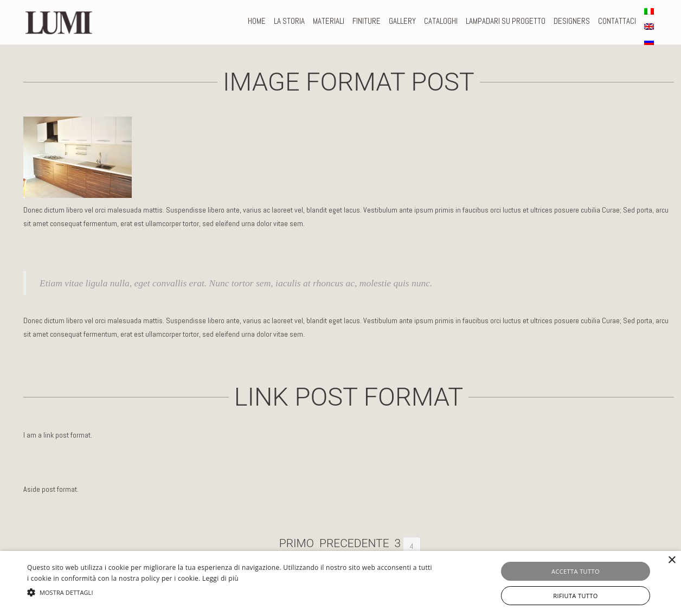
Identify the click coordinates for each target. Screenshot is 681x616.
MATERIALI (329, 21)
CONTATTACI (617, 21)
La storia (289, 21)
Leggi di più (220, 578)
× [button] (672, 560)
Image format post (349, 82)
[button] (231, 592)
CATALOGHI (441, 21)
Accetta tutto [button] (576, 571)
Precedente (354, 543)
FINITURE (367, 21)
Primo (297, 543)
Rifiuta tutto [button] (575, 596)
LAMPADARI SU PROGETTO (506, 21)
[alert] (340, 583)
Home (257, 21)
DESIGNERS (572, 21)
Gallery (402, 21)
